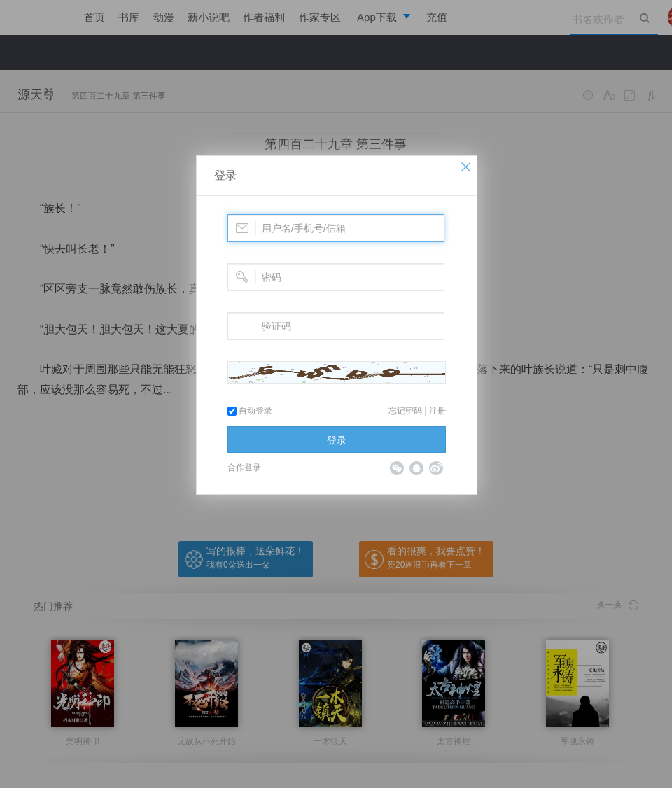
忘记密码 (405, 411)
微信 (397, 468)
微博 (436, 468)
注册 (437, 411)
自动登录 (250, 411)
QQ (416, 468)
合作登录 (244, 467)
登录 (225, 175)
